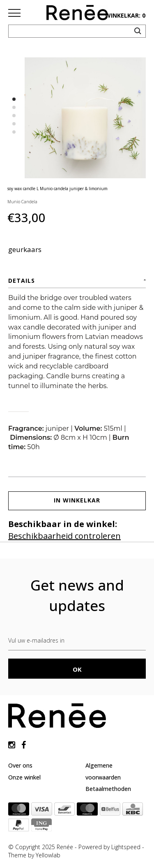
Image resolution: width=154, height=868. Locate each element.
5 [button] (14, 132)
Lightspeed (126, 847)
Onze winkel (24, 777)
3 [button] (14, 116)
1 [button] (14, 99)
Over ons (20, 765)
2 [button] (14, 107)
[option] (85, 118)
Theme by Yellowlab (34, 855)
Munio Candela (22, 202)
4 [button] (14, 124)
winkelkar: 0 (125, 15)
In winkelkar (77, 500)
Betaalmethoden (108, 789)
